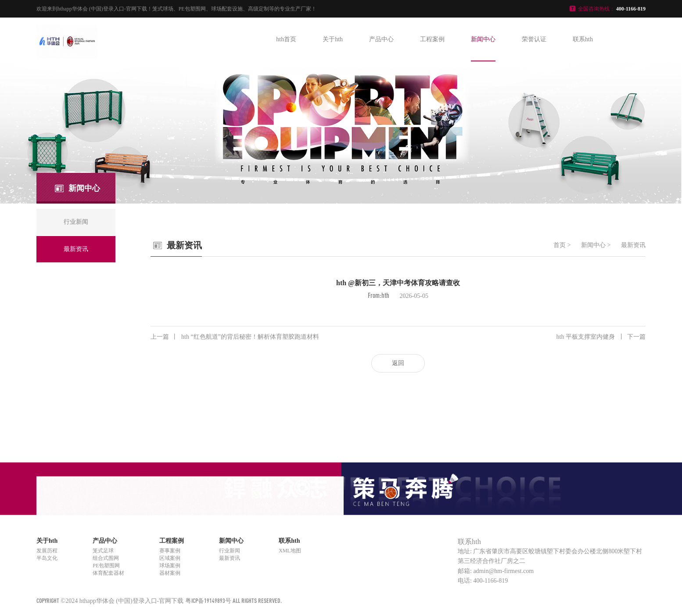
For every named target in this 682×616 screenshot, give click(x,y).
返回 (398, 363)
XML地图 (290, 551)
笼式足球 (103, 551)
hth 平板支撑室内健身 (601, 337)
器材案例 (170, 573)
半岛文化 (47, 558)
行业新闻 (230, 551)
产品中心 (381, 39)
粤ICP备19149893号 (208, 600)
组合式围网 (106, 558)
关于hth (333, 39)
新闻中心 (483, 39)
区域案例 (170, 558)
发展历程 (47, 551)
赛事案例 (170, 551)
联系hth (583, 39)
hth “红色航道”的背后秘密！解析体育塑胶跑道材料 (235, 337)
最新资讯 (633, 245)
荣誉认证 (534, 39)
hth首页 (286, 39)
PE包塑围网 (106, 566)
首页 (560, 245)
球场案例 (170, 566)
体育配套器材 (108, 573)
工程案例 (432, 39)
